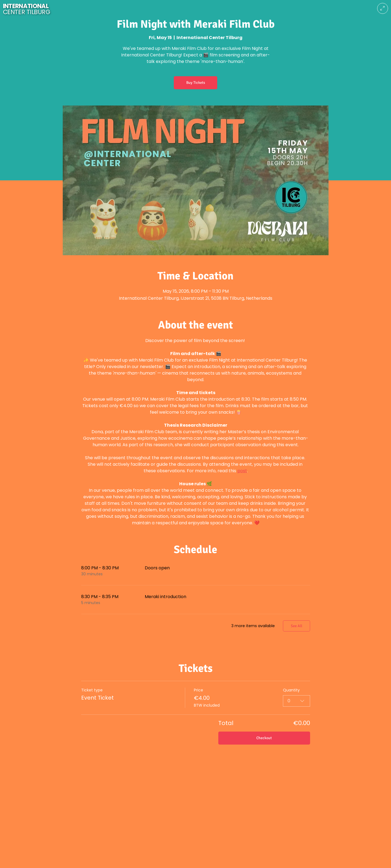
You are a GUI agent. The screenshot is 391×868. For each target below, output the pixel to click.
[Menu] (383, 8)
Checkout (264, 738)
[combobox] (297, 701)
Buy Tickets (196, 83)
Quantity (291, 690)
